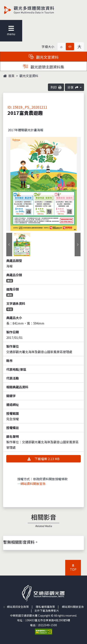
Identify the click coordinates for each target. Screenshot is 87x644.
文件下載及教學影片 (47, 611)
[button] (61, 47)
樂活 (10, 281)
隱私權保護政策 (45, 607)
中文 (10, 309)
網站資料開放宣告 (33, 484)
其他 (10, 295)
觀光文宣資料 (29, 76)
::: (4, 607)
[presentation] (9, 245)
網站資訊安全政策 (18, 607)
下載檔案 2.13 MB (43, 459)
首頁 (9, 76)
